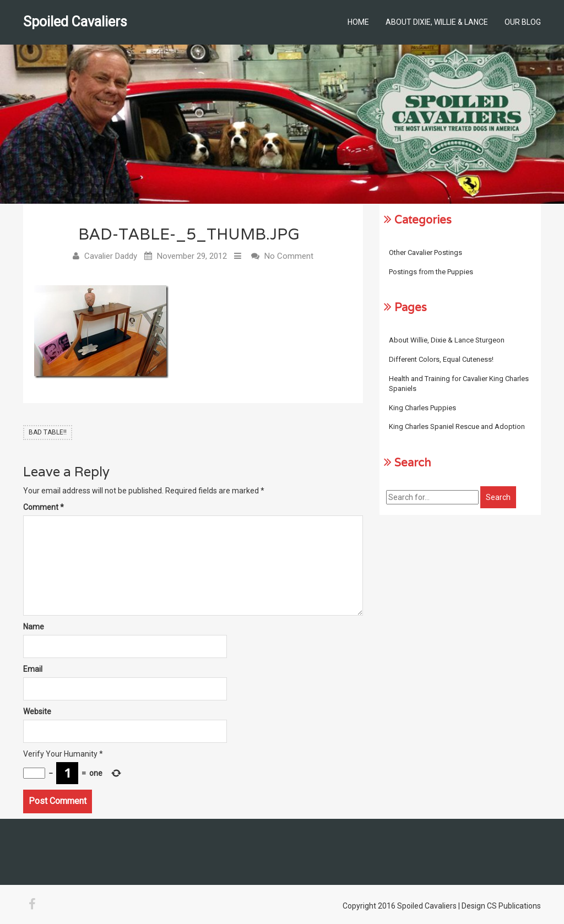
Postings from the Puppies (431, 272)
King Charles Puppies (422, 408)
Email (33, 669)
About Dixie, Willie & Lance (437, 22)
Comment (44, 507)
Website (37, 711)
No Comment (289, 256)
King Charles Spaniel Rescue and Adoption (457, 426)
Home (358, 22)
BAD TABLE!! (48, 432)
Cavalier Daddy (111, 256)
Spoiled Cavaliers (75, 22)
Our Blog (523, 22)
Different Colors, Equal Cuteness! (441, 359)
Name (34, 627)
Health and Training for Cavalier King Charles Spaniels (459, 384)
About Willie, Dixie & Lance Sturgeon (447, 340)
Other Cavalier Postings (425, 252)
